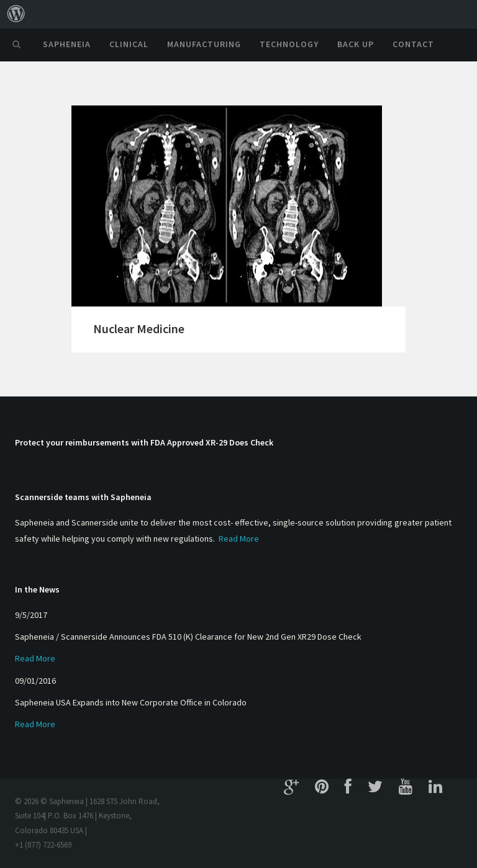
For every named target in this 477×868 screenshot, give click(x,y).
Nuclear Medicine (139, 329)
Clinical (129, 44)
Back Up (356, 44)
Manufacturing (204, 44)
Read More (239, 539)
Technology (289, 44)
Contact (413, 44)
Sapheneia (67, 44)
